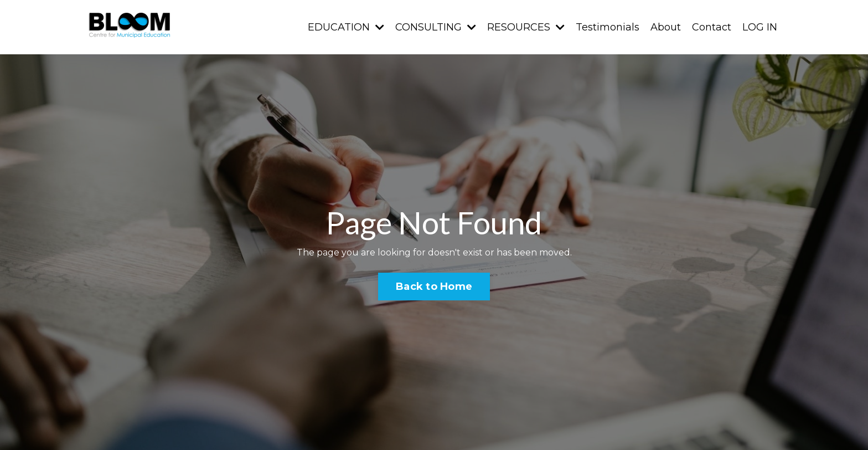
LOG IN (760, 27)
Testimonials (608, 27)
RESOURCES (526, 27)
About (666, 27)
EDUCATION (346, 27)
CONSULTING (436, 27)
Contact (712, 27)
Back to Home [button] (434, 287)
